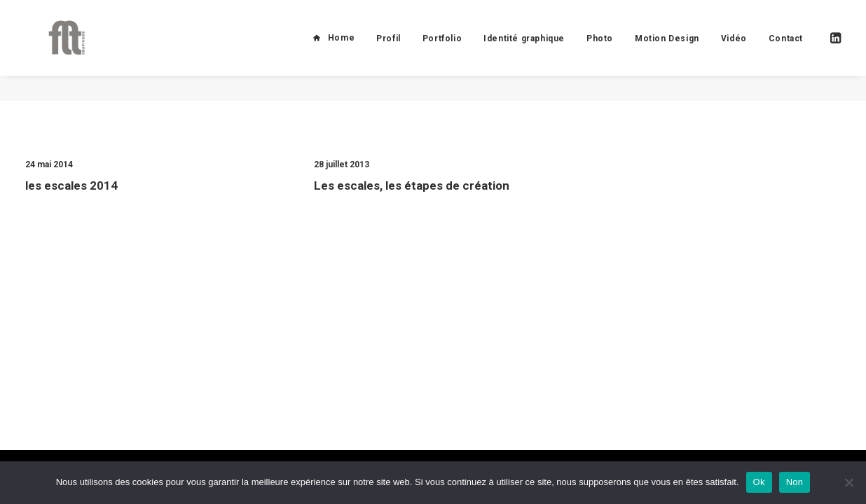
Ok (759, 482)
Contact (786, 51)
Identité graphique (524, 51)
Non (795, 482)
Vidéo (734, 51)
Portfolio (442, 51)
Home (341, 50)
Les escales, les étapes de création (412, 186)
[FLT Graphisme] (57, 50)
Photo (600, 51)
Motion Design (667, 51)
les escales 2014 (71, 185)
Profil (389, 51)
